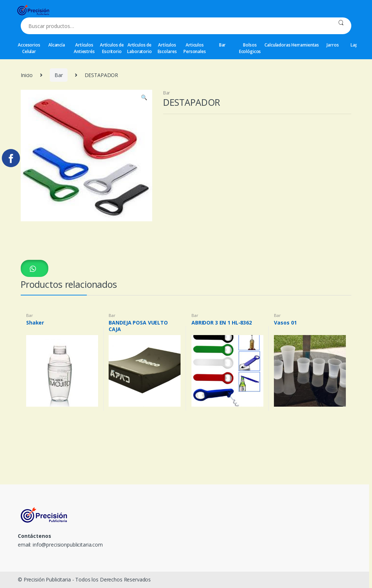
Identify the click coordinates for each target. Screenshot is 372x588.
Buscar (341, 26)
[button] (35, 268)
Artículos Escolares (167, 48)
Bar (223, 45)
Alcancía (57, 45)
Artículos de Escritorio (112, 48)
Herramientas (305, 45)
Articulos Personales (195, 48)
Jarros (333, 45)
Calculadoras (277, 45)
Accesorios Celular (29, 48)
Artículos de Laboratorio (139, 48)
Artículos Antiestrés (84, 48)
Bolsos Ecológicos (250, 48)
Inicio (27, 75)
